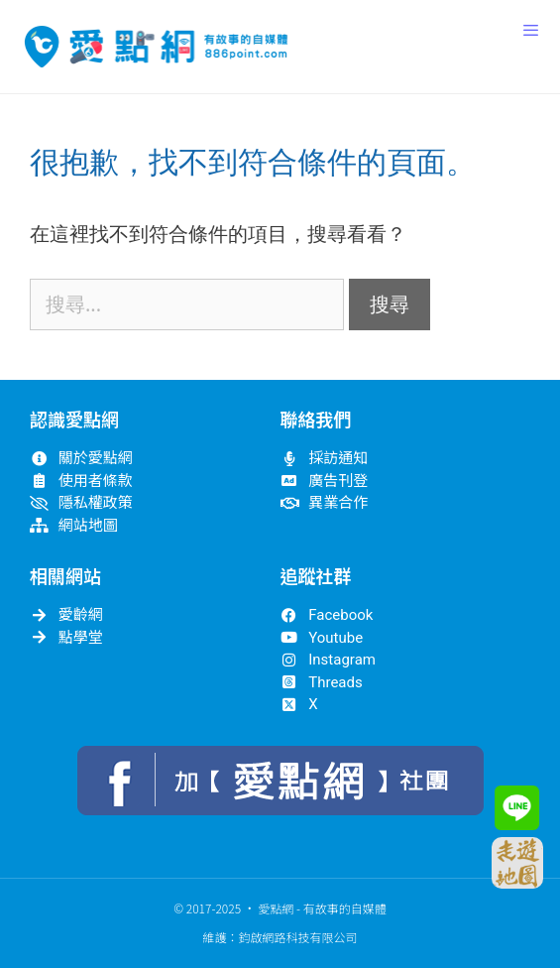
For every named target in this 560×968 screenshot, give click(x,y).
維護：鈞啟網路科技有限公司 (280, 937)
